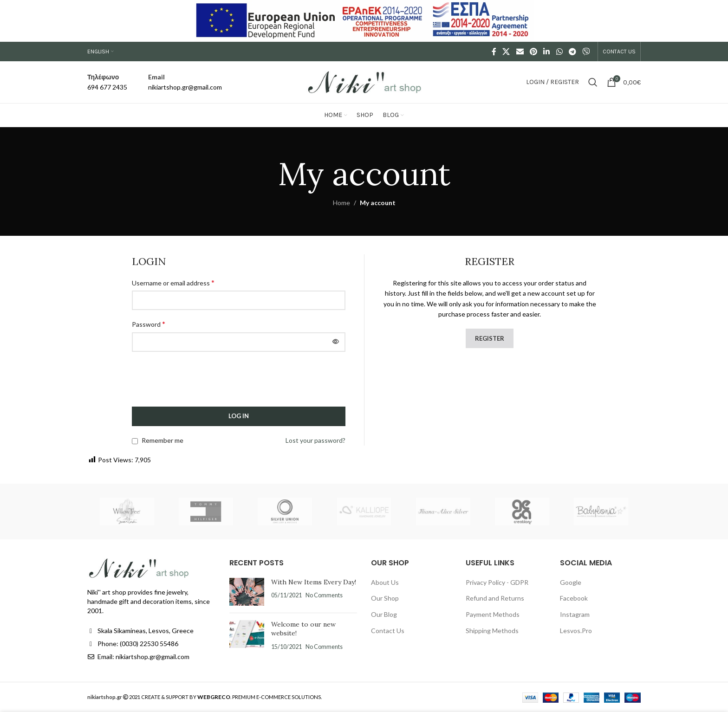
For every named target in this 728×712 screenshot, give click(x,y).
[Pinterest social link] (533, 52)
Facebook (574, 598)
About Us (385, 582)
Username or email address (173, 282)
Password (149, 324)
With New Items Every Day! (314, 582)
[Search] (593, 82)
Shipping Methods (492, 631)
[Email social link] (520, 52)
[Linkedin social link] (547, 52)
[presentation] (202, 384)
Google (571, 582)
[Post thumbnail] (247, 592)
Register (490, 338)
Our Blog (384, 614)
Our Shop (385, 598)
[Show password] (336, 342)
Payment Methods (493, 614)
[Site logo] (364, 81)
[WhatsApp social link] (559, 52)
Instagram (575, 614)
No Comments (324, 595)
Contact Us (388, 631)
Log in (239, 416)
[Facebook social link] (494, 52)
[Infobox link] (107, 82)
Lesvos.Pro (576, 631)
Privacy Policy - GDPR (497, 582)
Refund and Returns (495, 598)
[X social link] (506, 52)
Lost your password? (315, 440)
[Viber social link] (586, 52)
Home (341, 203)
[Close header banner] (716, 21)
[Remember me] (135, 441)
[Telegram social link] (572, 52)
